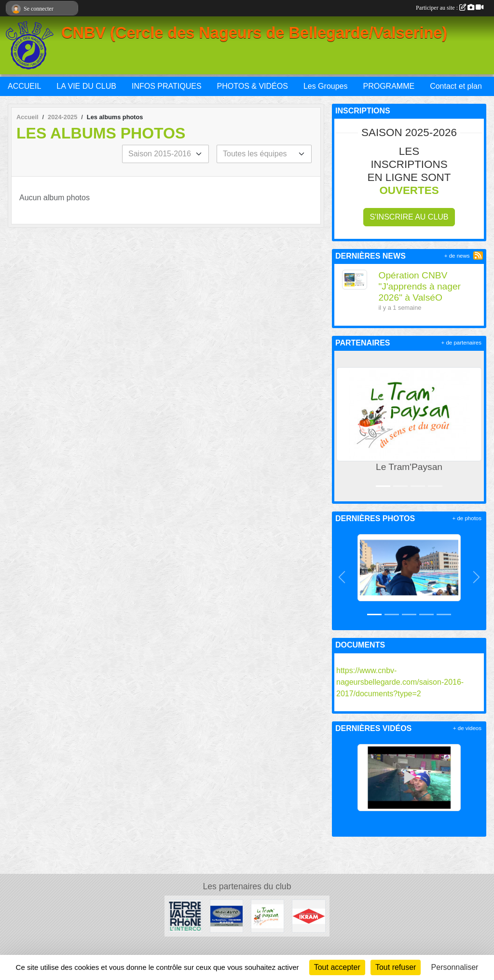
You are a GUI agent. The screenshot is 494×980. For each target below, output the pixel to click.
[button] (343, 426)
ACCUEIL (24, 86)
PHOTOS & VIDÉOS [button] (253, 86)
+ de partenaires (461, 343)
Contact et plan (456, 86)
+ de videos (467, 728)
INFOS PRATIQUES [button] (167, 86)
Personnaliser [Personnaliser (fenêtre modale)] (455, 967)
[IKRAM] (309, 916)
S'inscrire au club (409, 217)
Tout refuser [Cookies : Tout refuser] (396, 967)
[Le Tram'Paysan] (268, 916)
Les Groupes (326, 86)
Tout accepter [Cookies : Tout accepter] (337, 967)
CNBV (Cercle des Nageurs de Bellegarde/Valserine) (254, 33)
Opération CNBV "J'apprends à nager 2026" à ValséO (420, 286)
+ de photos (467, 518)
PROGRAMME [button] (389, 86)
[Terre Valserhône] (185, 916)
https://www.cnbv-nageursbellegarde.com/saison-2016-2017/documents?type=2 (400, 682)
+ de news (457, 256)
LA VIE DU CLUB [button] (86, 86)
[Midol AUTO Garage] (226, 916)
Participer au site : (450, 8)
